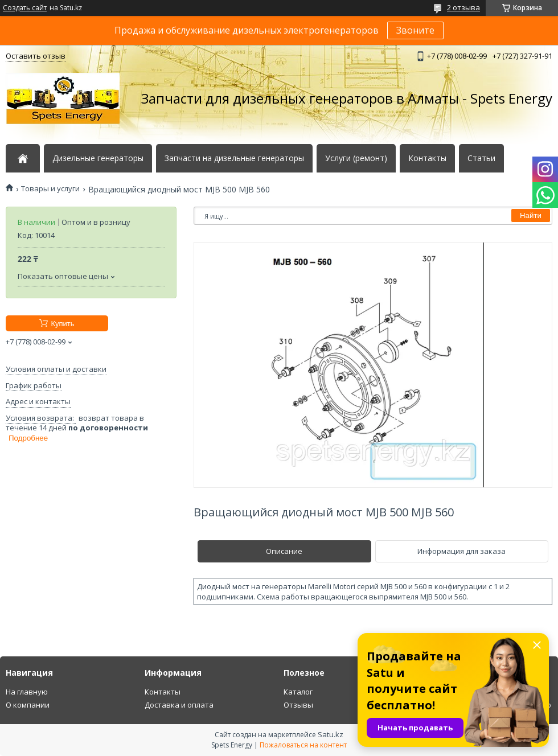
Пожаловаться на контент (303, 745)
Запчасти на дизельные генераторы (234, 158)
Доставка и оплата (179, 705)
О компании (28, 705)
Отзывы (298, 705)
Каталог (298, 692)
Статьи (481, 158)
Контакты (427, 158)
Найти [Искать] (531, 215)
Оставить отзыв (36, 56)
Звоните (415, 30)
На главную (27, 692)
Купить (62, 324)
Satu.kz (331, 734)
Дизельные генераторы (98, 158)
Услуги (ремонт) (356, 158)
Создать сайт (25, 8)
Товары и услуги (50, 189)
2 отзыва (463, 7)
